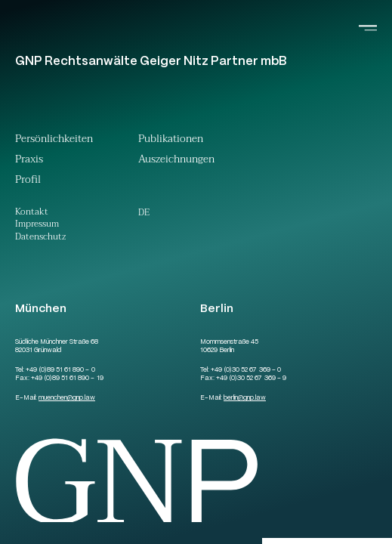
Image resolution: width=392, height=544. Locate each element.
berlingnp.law (245, 398)
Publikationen (171, 141)
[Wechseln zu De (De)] (144, 212)
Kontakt (32, 213)
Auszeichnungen (176, 161)
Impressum (37, 225)
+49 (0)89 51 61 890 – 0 (60, 370)
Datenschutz (40, 238)
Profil (28, 181)
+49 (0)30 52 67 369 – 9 (251, 379)
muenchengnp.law (67, 398)
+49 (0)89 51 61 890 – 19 (67, 379)
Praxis (29, 161)
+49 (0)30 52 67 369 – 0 (245, 370)
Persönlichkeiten (54, 141)
